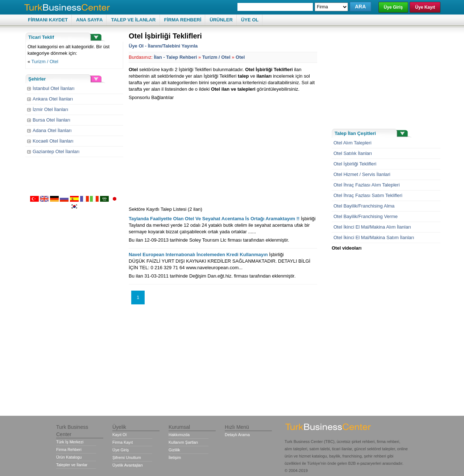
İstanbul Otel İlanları (54, 88)
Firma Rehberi (69, 450)
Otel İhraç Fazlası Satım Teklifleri (368, 195)
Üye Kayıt (425, 7)
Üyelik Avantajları (128, 465)
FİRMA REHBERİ (183, 20)
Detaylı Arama (237, 435)
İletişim (175, 457)
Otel (240, 57)
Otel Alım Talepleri (353, 143)
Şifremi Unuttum (127, 457)
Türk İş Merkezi (70, 442)
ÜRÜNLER (221, 20)
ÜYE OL (250, 20)
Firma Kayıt (123, 442)
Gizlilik (174, 450)
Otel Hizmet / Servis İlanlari (362, 174)
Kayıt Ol (119, 435)
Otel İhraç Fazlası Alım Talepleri (367, 185)
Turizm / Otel (45, 61)
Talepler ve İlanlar (72, 465)
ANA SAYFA (89, 20)
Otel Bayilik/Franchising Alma (364, 206)
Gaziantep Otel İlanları (56, 151)
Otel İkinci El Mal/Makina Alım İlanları (372, 227)
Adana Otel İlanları (52, 130)
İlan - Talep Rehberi (175, 57)
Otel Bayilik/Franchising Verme (366, 216)
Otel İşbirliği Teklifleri (355, 164)
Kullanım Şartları (183, 442)
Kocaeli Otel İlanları (53, 141)
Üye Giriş (393, 7)
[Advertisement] (190, 152)
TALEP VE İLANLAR (133, 20)
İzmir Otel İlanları (50, 109)
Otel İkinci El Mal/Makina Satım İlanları (374, 237)
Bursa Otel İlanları (51, 120)
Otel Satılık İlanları (353, 153)
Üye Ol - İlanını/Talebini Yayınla (163, 46)
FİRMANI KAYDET (48, 20)
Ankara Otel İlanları (53, 99)
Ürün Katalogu (69, 457)
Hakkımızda (179, 435)
